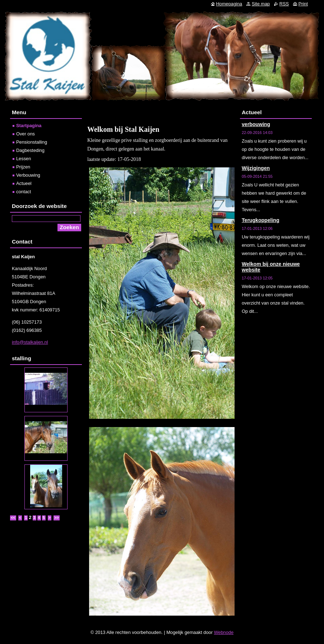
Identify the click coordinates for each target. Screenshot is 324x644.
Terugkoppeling (261, 220)
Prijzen (23, 167)
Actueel (24, 183)
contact (24, 192)
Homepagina (229, 4)
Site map (261, 4)
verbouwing (256, 124)
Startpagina (29, 126)
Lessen (24, 159)
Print (303, 4)
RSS (284, 4)
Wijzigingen (256, 168)
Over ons (26, 134)
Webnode (224, 632)
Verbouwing (28, 175)
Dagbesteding (30, 150)
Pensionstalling (32, 142)
